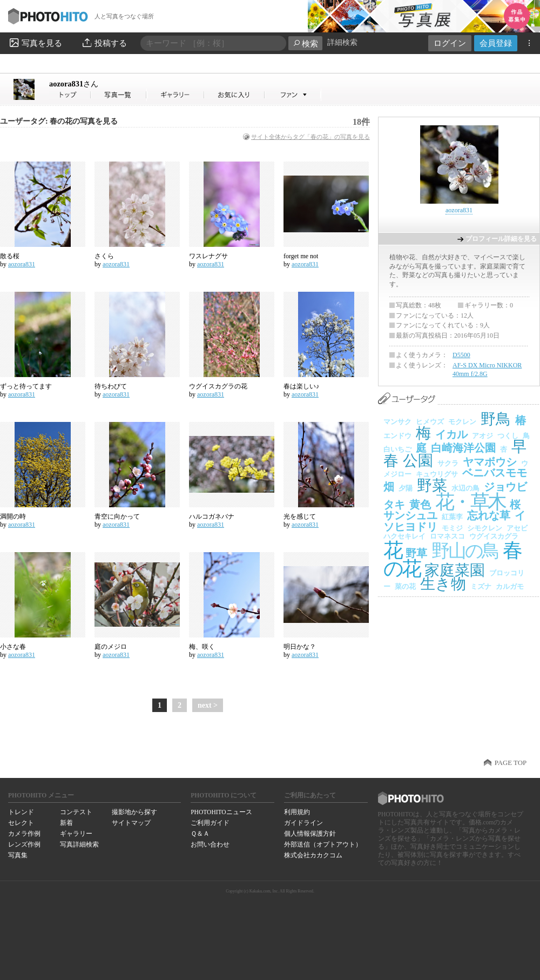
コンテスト (76, 812)
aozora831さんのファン (293, 95)
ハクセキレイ (404, 536)
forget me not (301, 256)
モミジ (452, 528)
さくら (104, 256)
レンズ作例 (24, 844)
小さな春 (13, 647)
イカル (451, 434)
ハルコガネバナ (212, 516)
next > (208, 705)
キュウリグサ (437, 474)
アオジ (482, 436)
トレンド (21, 812)
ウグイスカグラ (494, 536)
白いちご (397, 449)
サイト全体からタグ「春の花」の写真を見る (310, 137)
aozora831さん (70, 95)
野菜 (432, 485)
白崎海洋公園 (463, 448)
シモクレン (485, 528)
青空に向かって (117, 516)
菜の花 (405, 586)
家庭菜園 (455, 570)
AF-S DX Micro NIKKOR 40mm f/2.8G (487, 370)
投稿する (104, 43)
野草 (416, 553)
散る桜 (10, 256)
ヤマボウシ (490, 462)
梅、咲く (202, 647)
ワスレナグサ (208, 256)
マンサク (397, 422)
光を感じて (300, 516)
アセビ (517, 528)
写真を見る (35, 43)
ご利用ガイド (210, 823)
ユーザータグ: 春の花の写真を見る (59, 121)
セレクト (21, 823)
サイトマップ (131, 823)
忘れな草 (489, 515)
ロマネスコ (447, 536)
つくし (508, 436)
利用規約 (297, 812)
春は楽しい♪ (301, 386)
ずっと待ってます (26, 386)
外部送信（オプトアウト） (323, 844)
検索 (305, 43)
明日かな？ (300, 647)
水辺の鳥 (465, 488)
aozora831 (74, 84)
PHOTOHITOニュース (221, 812)
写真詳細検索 (79, 844)
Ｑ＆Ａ (200, 834)
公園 (418, 461)
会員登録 (496, 43)
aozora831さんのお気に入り (235, 95)
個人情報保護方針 (310, 834)
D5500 (461, 355)
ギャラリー (76, 834)
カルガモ (510, 586)
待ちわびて (111, 386)
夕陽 (406, 488)
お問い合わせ (210, 844)
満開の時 (13, 516)
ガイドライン (303, 823)
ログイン (450, 43)
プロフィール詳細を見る (501, 239)
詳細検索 (342, 42)
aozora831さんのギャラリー (176, 95)
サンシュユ (410, 515)
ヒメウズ (430, 422)
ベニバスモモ (495, 473)
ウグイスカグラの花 (218, 386)
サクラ (448, 463)
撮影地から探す (134, 812)
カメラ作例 (24, 834)
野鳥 (496, 419)
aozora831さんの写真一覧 (119, 95)
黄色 (420, 505)
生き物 (443, 584)
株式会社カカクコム (313, 855)
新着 (66, 823)
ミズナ (481, 586)
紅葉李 (452, 517)
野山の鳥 (465, 551)
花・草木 (470, 502)
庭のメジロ (111, 647)
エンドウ (397, 436)
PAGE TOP (511, 763)
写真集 (18, 855)
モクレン (462, 422)
